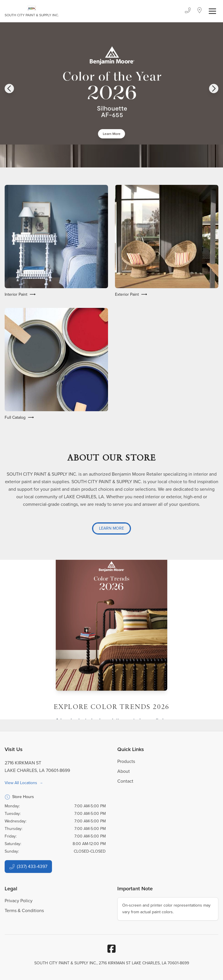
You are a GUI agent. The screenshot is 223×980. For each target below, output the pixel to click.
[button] (9, 89)
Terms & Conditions (24, 910)
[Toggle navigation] (212, 11)
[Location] (200, 11)
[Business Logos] (32, 11)
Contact (125, 781)
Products (126, 761)
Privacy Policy (19, 901)
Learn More (112, 134)
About (124, 771)
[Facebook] (111, 949)
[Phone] (188, 11)
